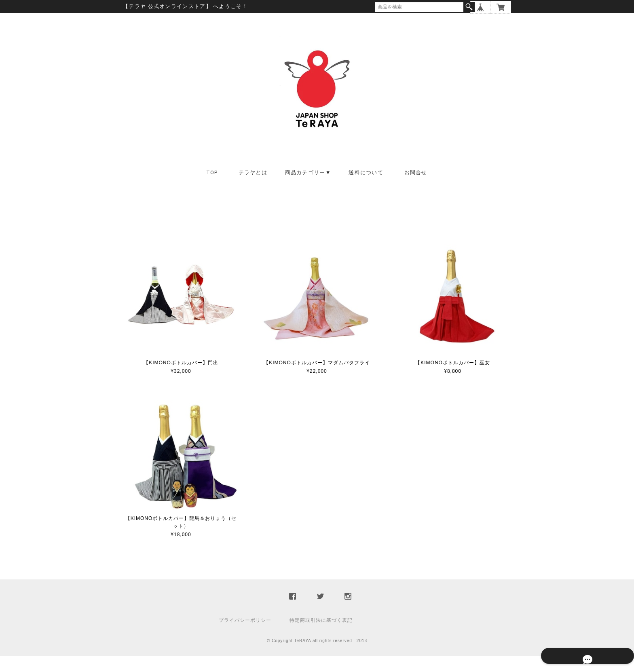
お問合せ (416, 189)
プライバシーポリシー (245, 636)
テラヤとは (253, 189)
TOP (212, 189)
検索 (469, 7)
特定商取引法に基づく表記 (321, 636)
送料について (366, 189)
